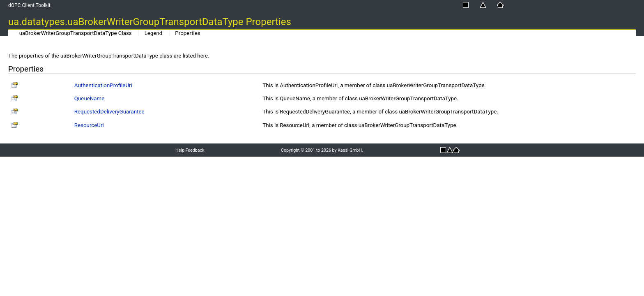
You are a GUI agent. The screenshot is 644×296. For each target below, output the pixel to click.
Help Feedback (190, 150)
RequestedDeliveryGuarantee (109, 112)
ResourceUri (89, 125)
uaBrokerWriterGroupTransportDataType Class (76, 33)
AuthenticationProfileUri (103, 85)
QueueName (90, 98)
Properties (187, 33)
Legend (154, 33)
